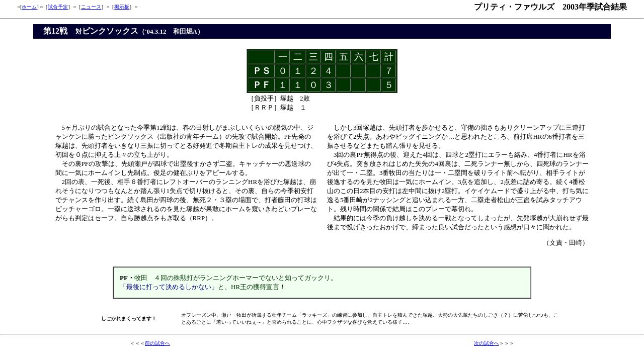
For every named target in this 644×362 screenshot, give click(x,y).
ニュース (91, 7)
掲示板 (122, 7)
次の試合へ (487, 343)
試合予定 (58, 7)
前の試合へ (157, 343)
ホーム (29, 7)
